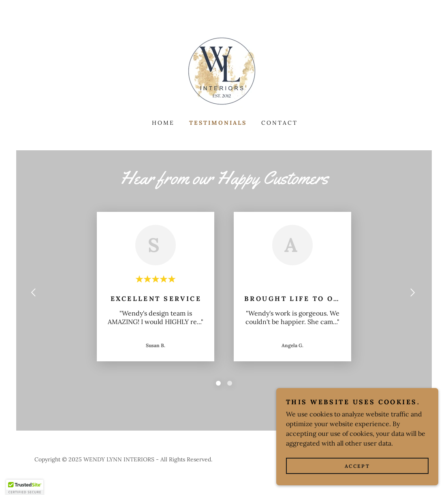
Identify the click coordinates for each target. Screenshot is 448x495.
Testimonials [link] (218, 123)
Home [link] (163, 123)
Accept (357, 466)
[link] (224, 71)
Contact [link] (279, 123)
